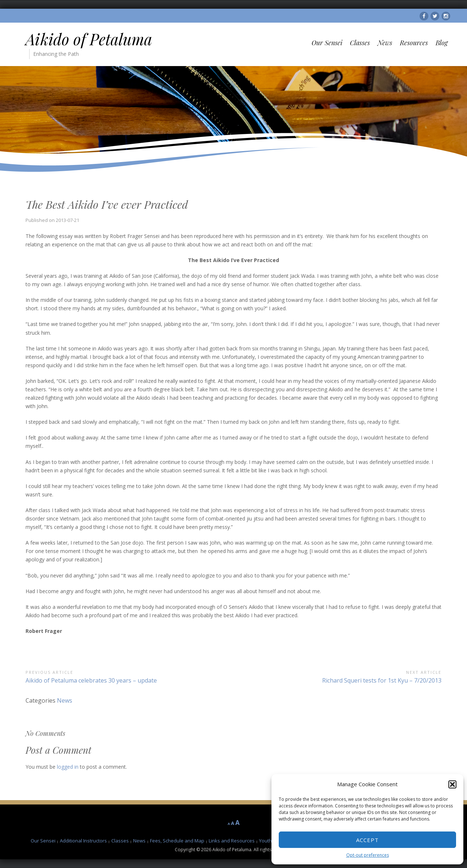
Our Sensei (327, 43)
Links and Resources (232, 841)
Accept (367, 840)
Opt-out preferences (368, 855)
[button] (452, 784)
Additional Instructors (83, 841)
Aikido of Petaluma (89, 39)
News (385, 43)
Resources (414, 43)
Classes (360, 43)
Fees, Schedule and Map (177, 841)
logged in (68, 767)
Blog (442, 43)
